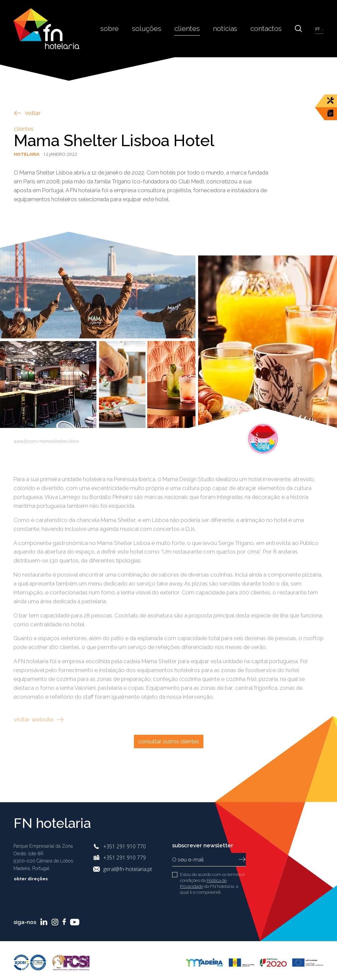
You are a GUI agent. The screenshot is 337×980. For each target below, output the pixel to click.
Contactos (267, 28)
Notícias (228, 28)
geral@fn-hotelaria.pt (128, 869)
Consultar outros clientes (169, 741)
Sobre (117, 28)
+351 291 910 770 (125, 846)
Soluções (153, 28)
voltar (27, 113)
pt (318, 29)
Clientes (192, 28)
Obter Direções (36, 879)
